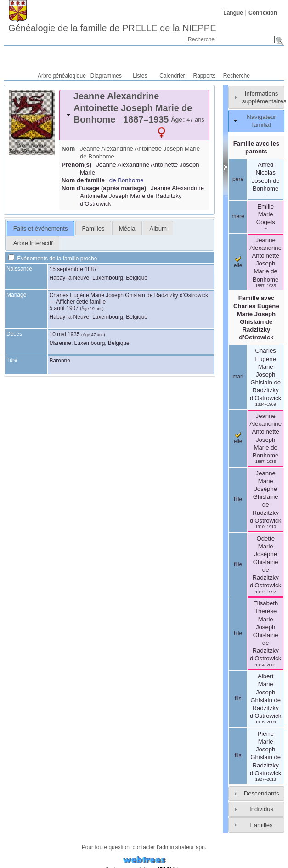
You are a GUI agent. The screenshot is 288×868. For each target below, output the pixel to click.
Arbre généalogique (62, 76)
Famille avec (256, 318)
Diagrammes (106, 76)
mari (238, 377)
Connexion (263, 13)
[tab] (134, 115)
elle (238, 263)
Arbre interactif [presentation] (33, 243)
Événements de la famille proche (53, 259)
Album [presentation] (158, 228)
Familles (262, 825)
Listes (140, 76)
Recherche (237, 76)
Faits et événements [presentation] (41, 228)
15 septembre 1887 (73, 269)
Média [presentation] (127, 228)
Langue (233, 13)
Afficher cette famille (81, 302)
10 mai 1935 (65, 334)
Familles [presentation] (93, 228)
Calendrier (172, 76)
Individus (261, 809)
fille (238, 499)
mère (238, 216)
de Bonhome (127, 180)
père (238, 179)
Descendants (262, 793)
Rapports (205, 76)
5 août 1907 (64, 308)
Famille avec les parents (256, 147)
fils (238, 699)
